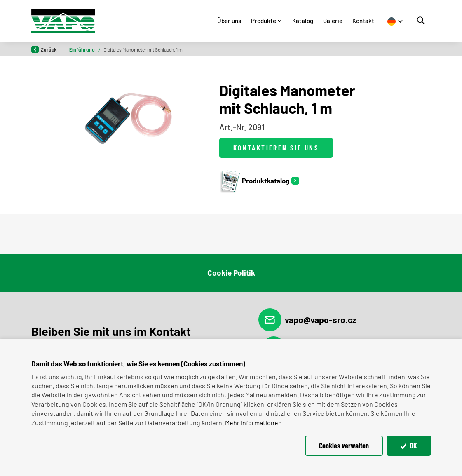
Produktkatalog (254, 181)
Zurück (44, 49)
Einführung (82, 49)
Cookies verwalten (344, 446)
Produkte (264, 21)
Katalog (303, 21)
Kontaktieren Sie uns (276, 148)
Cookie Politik (231, 273)
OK (409, 446)
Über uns (229, 21)
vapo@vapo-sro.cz (307, 320)
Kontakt (363, 21)
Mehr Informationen (253, 423)
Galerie (333, 21)
